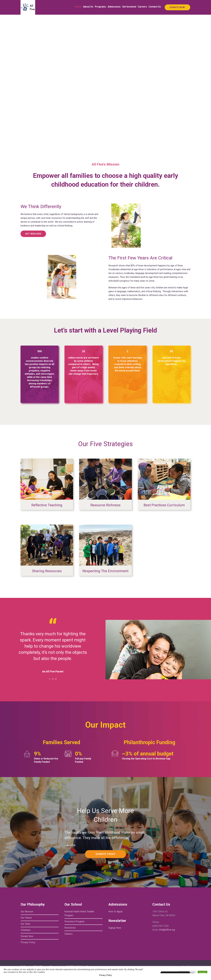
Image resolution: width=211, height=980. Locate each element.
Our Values (26, 918)
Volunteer (26, 930)
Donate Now (27, 936)
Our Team (25, 924)
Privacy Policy (28, 942)
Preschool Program (74, 922)
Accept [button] (203, 973)
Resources (70, 928)
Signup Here (115, 928)
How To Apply (116, 912)
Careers (69, 934)
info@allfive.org (167, 930)
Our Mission (27, 912)
